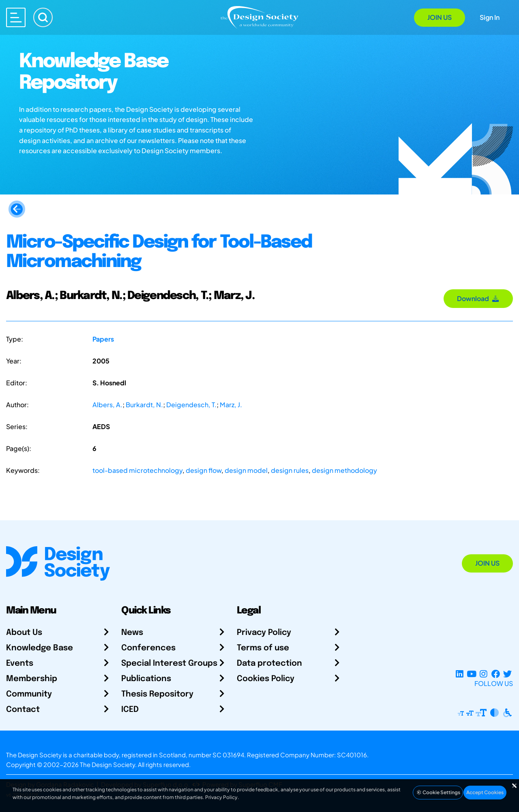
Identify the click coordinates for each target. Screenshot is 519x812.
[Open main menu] (16, 17)
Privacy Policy (264, 633)
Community (29, 694)
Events (20, 663)
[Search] (43, 17)
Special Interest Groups (169, 663)
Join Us (440, 17)
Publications (146, 679)
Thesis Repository (157, 694)
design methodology (344, 470)
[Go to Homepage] (259, 17)
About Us (24, 633)
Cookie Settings (438, 792)
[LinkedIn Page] (460, 674)
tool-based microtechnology (137, 470)
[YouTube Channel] (471, 674)
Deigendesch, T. (191, 405)
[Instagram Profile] (484, 674)
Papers (103, 339)
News (132, 633)
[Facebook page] (496, 674)
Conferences (148, 648)
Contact (23, 710)
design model (246, 470)
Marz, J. (231, 405)
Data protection (269, 663)
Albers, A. (107, 405)
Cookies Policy (266, 679)
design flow (204, 470)
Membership (32, 679)
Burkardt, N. (144, 405)
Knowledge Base (40, 648)
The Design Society (107, 764)
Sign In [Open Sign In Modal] (490, 17)
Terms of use (263, 648)
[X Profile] (507, 674)
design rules (290, 470)
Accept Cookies (485, 792)
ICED (130, 710)
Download (478, 298)
